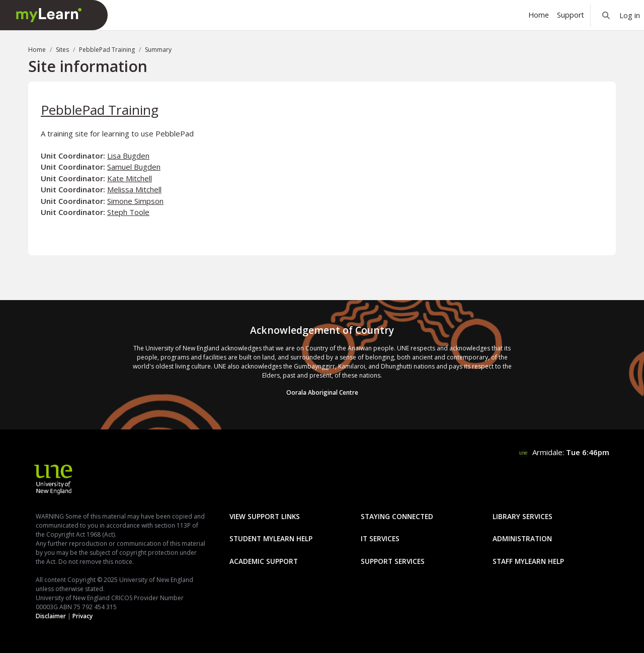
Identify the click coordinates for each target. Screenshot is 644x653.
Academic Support (264, 561)
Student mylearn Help (271, 538)
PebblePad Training (107, 50)
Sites (62, 50)
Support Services (393, 561)
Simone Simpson (135, 201)
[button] (606, 15)
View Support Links (265, 516)
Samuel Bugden (134, 167)
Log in (630, 15)
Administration (522, 538)
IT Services (380, 538)
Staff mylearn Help (528, 561)
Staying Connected (397, 516)
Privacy (83, 616)
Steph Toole (128, 212)
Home (37, 50)
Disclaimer (51, 616)
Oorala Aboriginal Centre (322, 392)
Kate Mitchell (130, 178)
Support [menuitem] (571, 15)
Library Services (522, 516)
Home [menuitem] (539, 15)
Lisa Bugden (128, 156)
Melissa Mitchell (134, 189)
